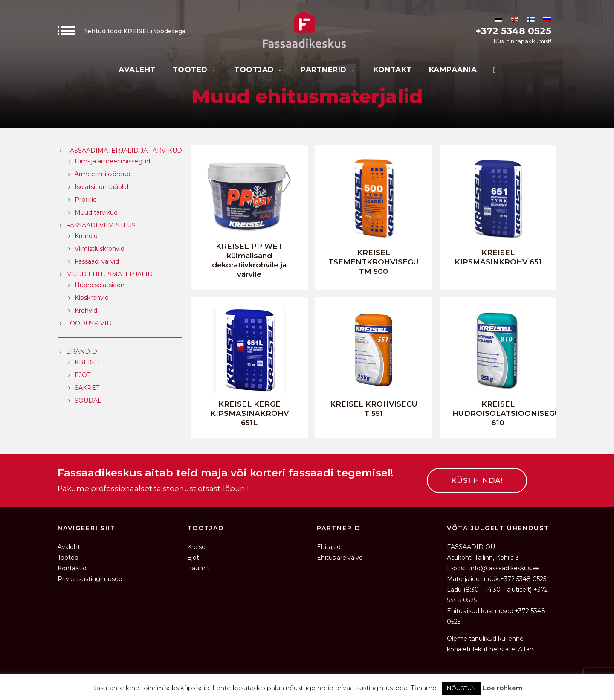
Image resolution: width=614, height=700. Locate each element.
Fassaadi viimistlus (101, 225)
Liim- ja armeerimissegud (112, 161)
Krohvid (86, 311)
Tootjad (259, 70)
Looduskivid (89, 323)
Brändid (82, 351)
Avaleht (137, 70)
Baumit (198, 568)
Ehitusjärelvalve (340, 558)
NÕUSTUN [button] (461, 688)
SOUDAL (88, 401)
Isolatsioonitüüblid (101, 187)
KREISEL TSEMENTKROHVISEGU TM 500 (374, 262)
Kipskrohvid (92, 298)
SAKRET (87, 388)
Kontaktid (72, 568)
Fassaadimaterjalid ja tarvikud (124, 151)
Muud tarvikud (96, 212)
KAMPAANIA (453, 70)
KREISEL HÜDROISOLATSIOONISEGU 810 (506, 413)
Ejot (193, 558)
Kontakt (392, 70)
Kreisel (197, 547)
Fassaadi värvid (97, 261)
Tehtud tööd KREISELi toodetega (122, 31)
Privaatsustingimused (90, 579)
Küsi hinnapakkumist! (523, 41)
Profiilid (86, 200)
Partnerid (328, 70)
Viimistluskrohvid (100, 249)
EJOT (83, 375)
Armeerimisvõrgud (103, 174)
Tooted (195, 70)
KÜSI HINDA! (477, 480)
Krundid (86, 236)
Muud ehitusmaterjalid (109, 274)
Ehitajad (329, 547)
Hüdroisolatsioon (100, 285)
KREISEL (88, 362)
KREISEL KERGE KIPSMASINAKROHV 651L (249, 413)
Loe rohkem (503, 688)
